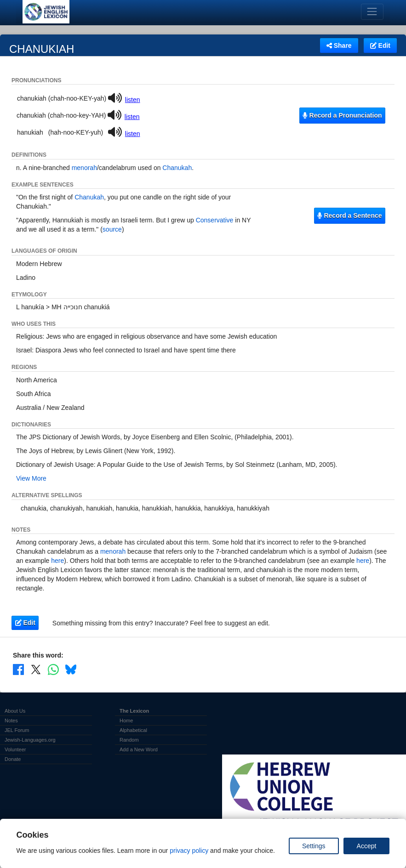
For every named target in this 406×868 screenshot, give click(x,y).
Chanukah (177, 168)
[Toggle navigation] (372, 12)
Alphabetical (133, 730)
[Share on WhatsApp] (53, 669)
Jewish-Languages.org (30, 740)
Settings (314, 846)
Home (126, 720)
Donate (13, 759)
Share (339, 45)
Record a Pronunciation (342, 115)
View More (31, 478)
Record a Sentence (349, 216)
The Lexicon (134, 711)
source (112, 229)
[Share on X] (36, 669)
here (57, 561)
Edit (380, 45)
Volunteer (15, 749)
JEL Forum (17, 730)
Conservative (215, 220)
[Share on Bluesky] (71, 669)
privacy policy (189, 851)
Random (129, 740)
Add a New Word (139, 749)
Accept (367, 846)
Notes (11, 720)
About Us (15, 711)
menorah (84, 168)
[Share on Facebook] (18, 669)
